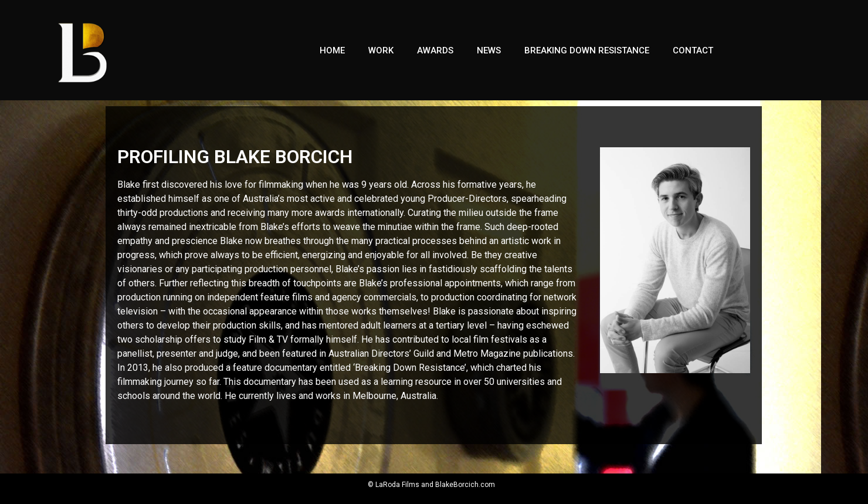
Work (381, 50)
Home (332, 50)
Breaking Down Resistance (587, 50)
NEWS (489, 50)
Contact (693, 50)
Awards (435, 50)
